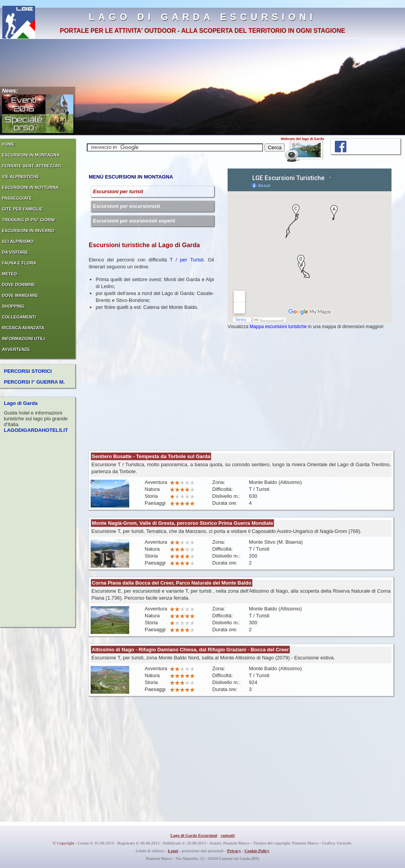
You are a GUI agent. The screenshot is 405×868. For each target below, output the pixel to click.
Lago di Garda (21, 403)
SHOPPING (13, 306)
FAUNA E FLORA (19, 263)
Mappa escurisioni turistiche (278, 327)
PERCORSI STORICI (28, 371)
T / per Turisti (187, 260)
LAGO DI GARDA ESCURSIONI (202, 17)
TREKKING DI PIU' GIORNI (29, 220)
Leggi (173, 851)
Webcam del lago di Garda (302, 139)
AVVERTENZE (16, 349)
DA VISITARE (15, 252)
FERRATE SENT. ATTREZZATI (32, 166)
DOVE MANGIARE (20, 295)
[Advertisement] (192, 389)
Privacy (234, 851)
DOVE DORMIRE (19, 285)
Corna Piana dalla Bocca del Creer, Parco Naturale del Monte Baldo (172, 583)
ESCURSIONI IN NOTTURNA (30, 187)
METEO (9, 274)
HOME (8, 144)
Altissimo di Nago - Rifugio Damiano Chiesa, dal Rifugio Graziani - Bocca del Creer (190, 650)
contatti (228, 835)
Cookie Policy (257, 851)
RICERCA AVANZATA (23, 328)
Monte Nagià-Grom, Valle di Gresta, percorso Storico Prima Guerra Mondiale (182, 523)
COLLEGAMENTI (19, 317)
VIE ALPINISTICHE (21, 177)
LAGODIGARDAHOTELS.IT (36, 430)
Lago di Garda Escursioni (194, 835)
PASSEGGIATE (17, 198)
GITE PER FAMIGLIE (22, 209)
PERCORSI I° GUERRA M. (34, 382)
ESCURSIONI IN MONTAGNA (31, 155)
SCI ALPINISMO (18, 241)
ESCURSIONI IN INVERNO (28, 231)
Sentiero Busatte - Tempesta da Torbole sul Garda (151, 456)
